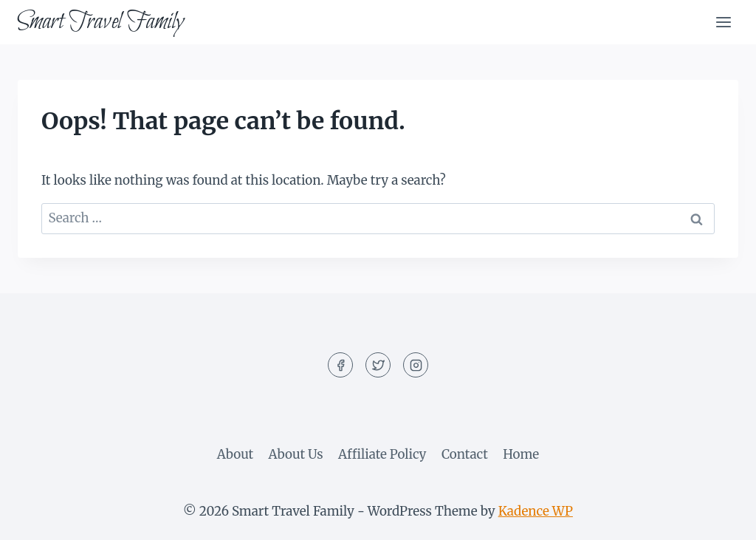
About (235, 454)
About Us (296, 454)
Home (521, 454)
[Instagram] (416, 365)
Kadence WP (536, 511)
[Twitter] (378, 365)
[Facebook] (340, 365)
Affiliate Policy (382, 454)
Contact (465, 454)
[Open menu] (723, 22)
